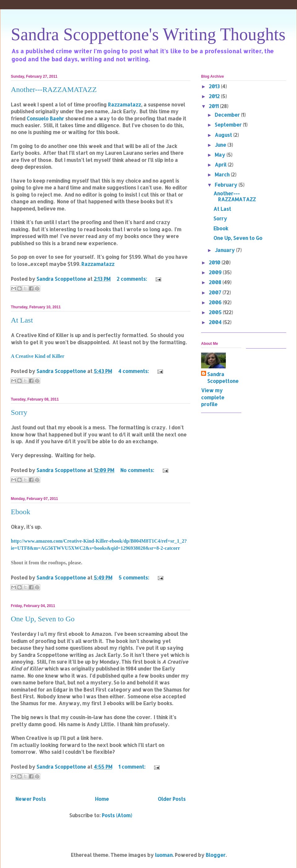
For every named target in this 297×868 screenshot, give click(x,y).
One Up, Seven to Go (43, 619)
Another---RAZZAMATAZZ (54, 89)
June (221, 145)
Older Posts (172, 799)
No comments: (138, 470)
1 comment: (133, 767)
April (221, 165)
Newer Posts (31, 799)
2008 (216, 282)
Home (102, 799)
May (221, 155)
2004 (216, 322)
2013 (215, 86)
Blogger (216, 855)
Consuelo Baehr (45, 118)
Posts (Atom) (117, 815)
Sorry (19, 412)
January (225, 250)
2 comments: (132, 279)
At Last (22, 320)
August (224, 135)
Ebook (21, 512)
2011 (214, 106)
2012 (215, 96)
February (227, 185)
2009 (216, 272)
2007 (216, 292)
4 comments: (134, 371)
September (229, 125)
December (228, 115)
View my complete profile (213, 397)
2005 (216, 312)
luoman (164, 855)
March (223, 174)
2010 (215, 262)
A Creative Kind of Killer (38, 356)
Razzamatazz (125, 104)
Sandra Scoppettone (223, 378)
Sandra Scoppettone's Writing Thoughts (148, 34)
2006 (216, 302)
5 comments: (134, 577)
